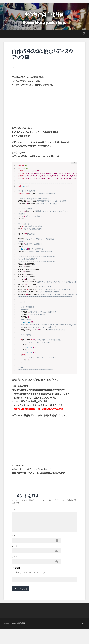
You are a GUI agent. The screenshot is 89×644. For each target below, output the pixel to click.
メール (15, 558)
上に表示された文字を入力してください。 (30, 587)
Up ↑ (84, 638)
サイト (15, 570)
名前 (14, 546)
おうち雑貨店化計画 (44, 14)
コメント (17, 511)
